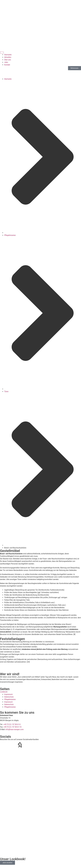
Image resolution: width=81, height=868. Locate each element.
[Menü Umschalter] (2, 53)
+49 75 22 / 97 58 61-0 (12, 724)
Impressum (8, 694)
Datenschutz (9, 697)
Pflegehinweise (10, 235)
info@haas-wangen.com (40, 22)
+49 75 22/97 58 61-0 (41, 10)
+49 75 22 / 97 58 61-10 (12, 727)
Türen (6, 391)
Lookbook (4, 692)
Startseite (8, 79)
